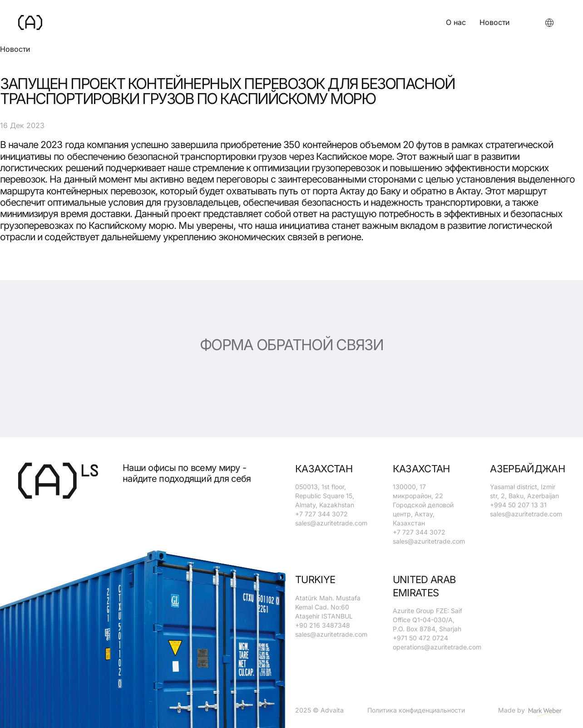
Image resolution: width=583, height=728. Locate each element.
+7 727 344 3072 (321, 514)
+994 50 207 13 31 (518, 505)
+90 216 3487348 (323, 625)
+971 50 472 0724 (420, 638)
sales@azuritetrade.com (331, 523)
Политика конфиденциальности (416, 710)
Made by (531, 713)
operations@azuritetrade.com (437, 647)
